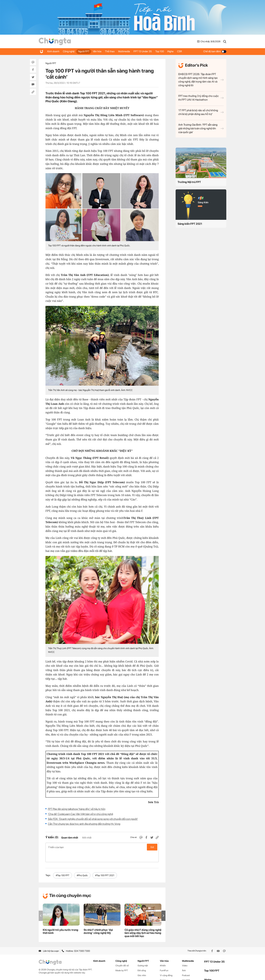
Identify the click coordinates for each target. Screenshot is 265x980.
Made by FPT (122, 960)
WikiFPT (186, 970)
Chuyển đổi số (122, 955)
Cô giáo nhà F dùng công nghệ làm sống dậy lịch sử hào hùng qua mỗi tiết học (143, 922)
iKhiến (163, 955)
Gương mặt (143, 955)
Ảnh (184, 960)
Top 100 (171, 51)
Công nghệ (71, 51)
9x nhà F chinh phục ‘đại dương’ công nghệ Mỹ (98, 921)
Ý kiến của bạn (102, 847)
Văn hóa (102, 51)
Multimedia (132, 51)
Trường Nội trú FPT (189, 182)
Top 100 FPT (212, 960)
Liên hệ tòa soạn (49, 940)
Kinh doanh (54, 51)
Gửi (152, 847)
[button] (163, 905)
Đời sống (142, 960)
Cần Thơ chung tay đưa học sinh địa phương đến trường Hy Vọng (84, 824)
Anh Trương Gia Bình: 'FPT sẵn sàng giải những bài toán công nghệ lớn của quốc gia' (201, 128)
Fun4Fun (164, 960)
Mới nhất (87, 838)
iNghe (183, 51)
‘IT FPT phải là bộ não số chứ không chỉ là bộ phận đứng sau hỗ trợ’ (201, 112)
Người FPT (87, 51)
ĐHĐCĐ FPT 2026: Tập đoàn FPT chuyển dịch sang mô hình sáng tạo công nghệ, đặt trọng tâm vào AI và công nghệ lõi (201, 80)
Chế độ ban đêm (215, 51)
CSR (194, 51)
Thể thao (117, 51)
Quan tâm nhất (70, 838)
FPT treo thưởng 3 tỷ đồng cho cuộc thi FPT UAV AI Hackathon (201, 98)
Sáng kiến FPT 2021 (190, 224)
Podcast (186, 965)
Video (185, 955)
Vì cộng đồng (166, 965)
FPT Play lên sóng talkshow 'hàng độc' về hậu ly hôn (77, 809)
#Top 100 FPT (63, 865)
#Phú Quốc (82, 865)
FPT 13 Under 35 (152, 51)
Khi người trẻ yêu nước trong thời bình (61, 921)
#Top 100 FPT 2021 (105, 865)
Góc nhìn (142, 965)
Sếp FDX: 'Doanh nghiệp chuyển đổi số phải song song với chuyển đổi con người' (93, 819)
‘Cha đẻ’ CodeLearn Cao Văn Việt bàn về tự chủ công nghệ (80, 814)
